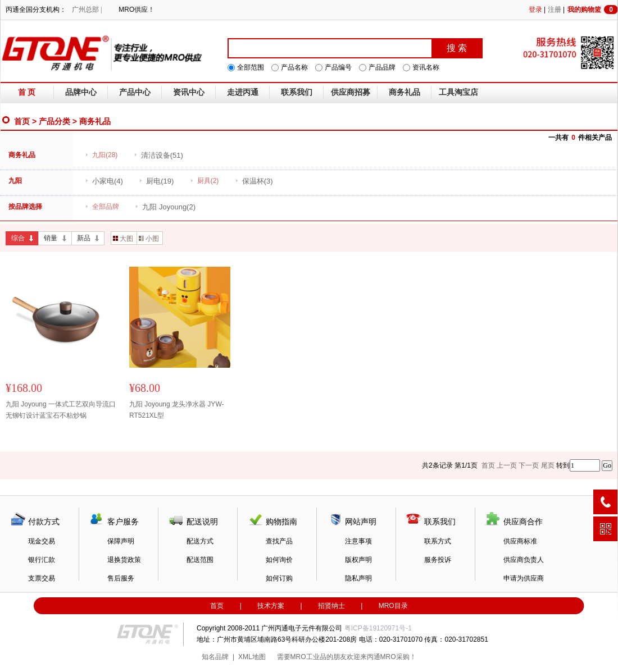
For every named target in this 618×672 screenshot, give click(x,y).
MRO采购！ (398, 657)
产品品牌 (382, 67)
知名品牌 (215, 657)
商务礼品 (405, 92)
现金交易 (42, 541)
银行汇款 (42, 560)
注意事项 (358, 541)
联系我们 (297, 92)
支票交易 (42, 578)
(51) (158, 155)
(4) (104, 181)
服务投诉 (438, 560)
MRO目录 (393, 606)
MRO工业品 (308, 657)
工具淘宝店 (458, 92)
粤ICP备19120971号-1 (378, 628)
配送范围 (200, 560)
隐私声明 (358, 578)
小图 (149, 239)
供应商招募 (351, 92)
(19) (156, 181)
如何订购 (279, 578)
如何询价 (279, 560)
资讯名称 (426, 67)
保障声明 (121, 541)
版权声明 (358, 560)
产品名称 (294, 67)
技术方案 (271, 606)
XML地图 (252, 657)
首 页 (27, 92)
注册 (555, 10)
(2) (165, 207)
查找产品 (279, 541)
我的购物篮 (593, 10)
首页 (22, 121)
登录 (535, 10)
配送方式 (200, 541)
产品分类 (54, 121)
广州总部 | (87, 10)
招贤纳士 (331, 606)
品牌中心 (81, 92)
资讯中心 (189, 92)
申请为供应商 (524, 578)
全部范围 (251, 67)
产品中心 (135, 92)
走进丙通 (243, 92)
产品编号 (338, 67)
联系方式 (438, 541)
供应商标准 (520, 541)
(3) (254, 181)
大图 (123, 239)
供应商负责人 (524, 560)
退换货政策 (124, 560)
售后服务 (121, 578)
